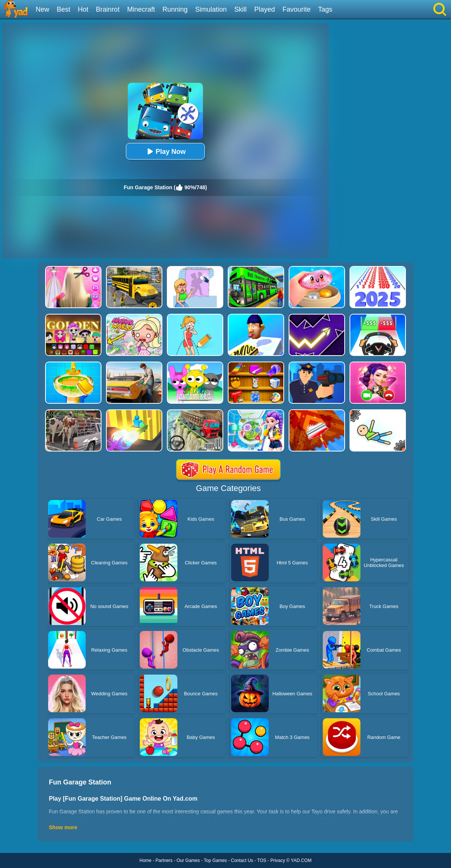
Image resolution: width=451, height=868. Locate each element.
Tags (325, 9)
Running (175, 9)
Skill (240, 9)
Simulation (211, 9)
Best (64, 9)
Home (145, 860)
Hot (83, 9)
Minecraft (141, 9)
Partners (164, 860)
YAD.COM (301, 860)
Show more (63, 827)
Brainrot (108, 9)
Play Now (165, 151)
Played (264, 9)
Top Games (215, 860)
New (42, 9)
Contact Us (242, 860)
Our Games (188, 860)
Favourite (296, 9)
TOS (262, 860)
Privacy (278, 860)
